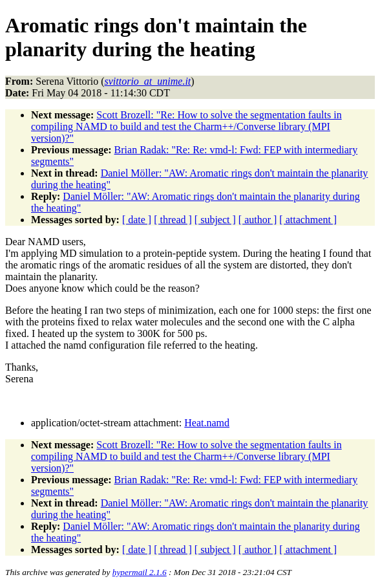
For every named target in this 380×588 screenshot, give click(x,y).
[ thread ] (173, 220)
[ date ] (137, 220)
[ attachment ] (308, 220)
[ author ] (258, 220)
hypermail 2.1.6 (140, 572)
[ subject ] (215, 220)
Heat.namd (207, 423)
